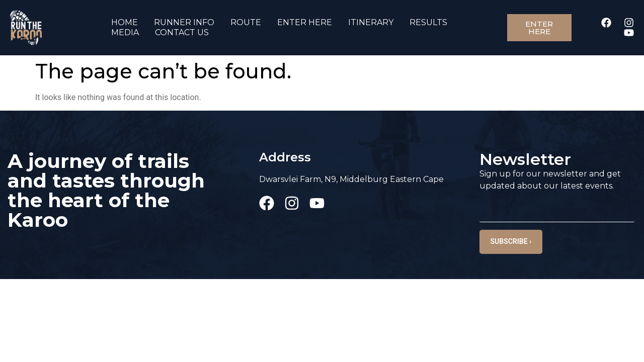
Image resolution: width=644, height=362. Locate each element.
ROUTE (246, 22)
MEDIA (125, 32)
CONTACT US (182, 32)
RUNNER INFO (184, 22)
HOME (125, 22)
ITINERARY (371, 22)
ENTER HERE (305, 22)
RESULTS (428, 22)
